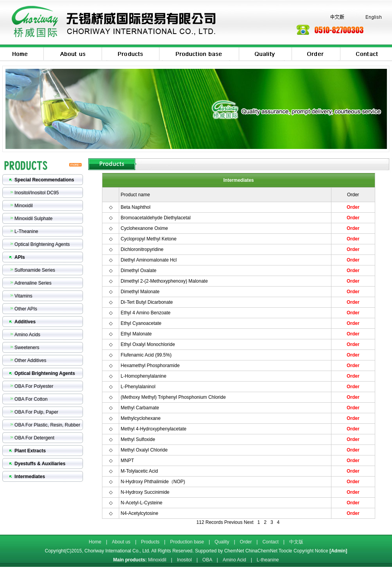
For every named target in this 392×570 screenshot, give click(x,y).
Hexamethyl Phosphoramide (150, 366)
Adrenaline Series (33, 283)
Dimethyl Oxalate (139, 271)
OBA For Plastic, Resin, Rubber (47, 425)
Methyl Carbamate (140, 408)
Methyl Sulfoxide (138, 439)
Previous (234, 522)
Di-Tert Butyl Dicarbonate (147, 302)
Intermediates (30, 477)
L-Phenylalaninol (138, 387)
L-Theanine (26, 231)
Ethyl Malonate (136, 334)
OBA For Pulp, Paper (36, 412)
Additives (25, 322)
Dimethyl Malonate (140, 292)
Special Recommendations (44, 180)
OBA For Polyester (34, 386)
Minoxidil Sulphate (33, 219)
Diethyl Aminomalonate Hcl (149, 260)
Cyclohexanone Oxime (144, 228)
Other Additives (30, 360)
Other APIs (26, 309)
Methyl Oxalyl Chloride (144, 450)
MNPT (127, 461)
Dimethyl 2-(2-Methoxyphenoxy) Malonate (164, 281)
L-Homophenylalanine (144, 376)
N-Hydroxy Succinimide (145, 492)
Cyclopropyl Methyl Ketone (149, 239)
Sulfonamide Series (35, 270)
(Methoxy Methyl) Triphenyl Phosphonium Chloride (173, 397)
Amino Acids (27, 335)
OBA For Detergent (34, 438)
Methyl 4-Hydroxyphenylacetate (154, 429)
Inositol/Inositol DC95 (37, 193)
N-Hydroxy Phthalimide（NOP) (153, 482)
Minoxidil (24, 206)
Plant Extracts (30, 451)
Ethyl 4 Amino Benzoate (146, 313)
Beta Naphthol (136, 207)
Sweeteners (27, 348)
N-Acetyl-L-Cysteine (142, 503)
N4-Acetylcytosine (140, 513)
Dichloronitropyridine (142, 249)
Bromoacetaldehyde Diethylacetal (156, 218)
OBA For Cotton (31, 399)
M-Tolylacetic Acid (139, 471)
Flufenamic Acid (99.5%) (146, 355)
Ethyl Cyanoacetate (141, 323)
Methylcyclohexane (141, 418)
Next (249, 522)
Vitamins (23, 296)
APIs (20, 257)
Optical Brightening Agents (42, 244)
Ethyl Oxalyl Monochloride (148, 344)
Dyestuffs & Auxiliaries (40, 464)
